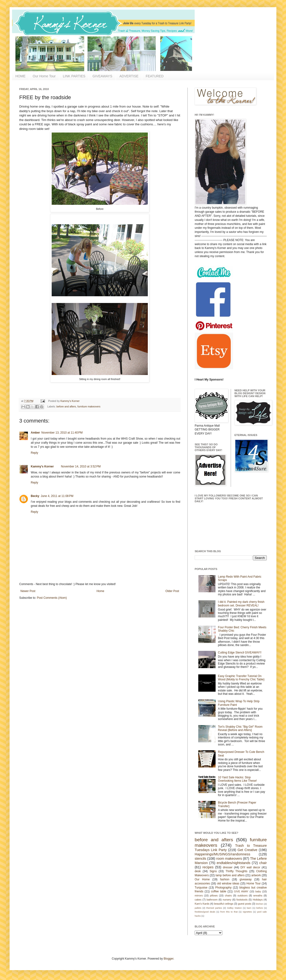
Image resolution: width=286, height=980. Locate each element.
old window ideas (228, 883)
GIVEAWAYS (102, 76)
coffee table (219, 891)
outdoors (242, 895)
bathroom (212, 900)
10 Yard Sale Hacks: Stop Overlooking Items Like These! (237, 779)
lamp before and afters (230, 875)
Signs (213, 871)
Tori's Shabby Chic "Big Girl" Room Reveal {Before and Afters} (240, 728)
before (260, 908)
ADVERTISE (129, 76)
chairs (228, 895)
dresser (228, 867)
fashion (225, 879)
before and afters (66, 406)
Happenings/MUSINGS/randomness (222, 854)
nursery (227, 900)
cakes (198, 900)
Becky (35, 496)
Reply (34, 453)
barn (249, 908)
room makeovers (229, 859)
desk (198, 871)
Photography (223, 888)
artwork (256, 875)
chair (263, 863)
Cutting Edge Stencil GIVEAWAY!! (240, 653)
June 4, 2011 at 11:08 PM (57, 496)
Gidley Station (234, 908)
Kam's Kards (202, 904)
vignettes (247, 912)
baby (258, 891)
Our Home (202, 879)
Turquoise (201, 888)
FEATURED (155, 76)
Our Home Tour (44, 76)
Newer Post (28, 591)
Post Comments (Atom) (52, 598)
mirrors (199, 895)
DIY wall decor (250, 867)
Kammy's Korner (70, 401)
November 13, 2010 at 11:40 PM (62, 433)
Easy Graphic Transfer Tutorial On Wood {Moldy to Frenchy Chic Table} (241, 678)
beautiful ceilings (224, 904)
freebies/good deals (205, 912)
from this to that (229, 912)
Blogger (169, 959)
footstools (242, 900)
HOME (20, 76)
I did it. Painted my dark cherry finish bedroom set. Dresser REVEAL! (241, 604)
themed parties (214, 908)
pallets (198, 908)
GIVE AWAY (241, 891)
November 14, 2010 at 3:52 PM (81, 466)
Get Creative (247, 850)
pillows (214, 895)
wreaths (258, 895)
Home (100, 591)
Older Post (172, 591)
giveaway (246, 879)
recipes (208, 867)
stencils (200, 859)
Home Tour (253, 883)
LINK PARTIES (74, 76)
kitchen (260, 904)
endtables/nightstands (234, 863)
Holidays (258, 900)
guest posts (245, 904)
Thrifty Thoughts (237, 871)
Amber (35, 433)
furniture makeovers (89, 406)
